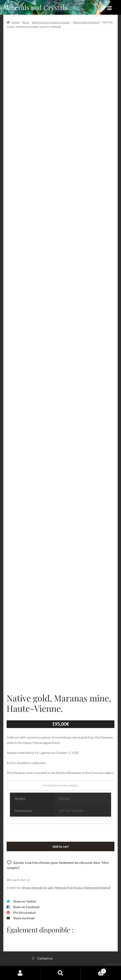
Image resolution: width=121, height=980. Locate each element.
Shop (26, 22)
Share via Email (24, 918)
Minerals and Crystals (35, 7)
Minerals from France (69, 888)
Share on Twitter (25, 901)
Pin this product (25, 912)
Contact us (45, 958)
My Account (20, 973)
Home (15, 22)
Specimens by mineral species (51, 22)
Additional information (60, 785)
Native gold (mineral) (86, 22)
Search (61, 973)
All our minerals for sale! (38, 888)
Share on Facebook (26, 907)
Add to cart (60, 846)
